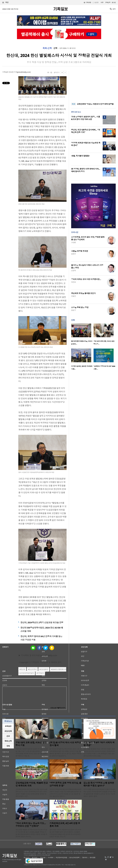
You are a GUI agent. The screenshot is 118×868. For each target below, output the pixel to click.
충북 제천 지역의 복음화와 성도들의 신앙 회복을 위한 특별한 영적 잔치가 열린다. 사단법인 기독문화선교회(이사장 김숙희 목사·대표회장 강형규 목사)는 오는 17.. (65, 833)
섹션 (5, 2)
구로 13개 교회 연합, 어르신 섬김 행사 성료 (31, 744)
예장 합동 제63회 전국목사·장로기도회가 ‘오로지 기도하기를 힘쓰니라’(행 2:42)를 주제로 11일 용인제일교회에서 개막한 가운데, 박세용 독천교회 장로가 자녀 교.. (31, 833)
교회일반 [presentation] (8, 726)
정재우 (73, 254)
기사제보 (51, 858)
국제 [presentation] (8, 746)
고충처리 (85, 858)
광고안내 (35, 858)
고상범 (73, 242)
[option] (82, 335)
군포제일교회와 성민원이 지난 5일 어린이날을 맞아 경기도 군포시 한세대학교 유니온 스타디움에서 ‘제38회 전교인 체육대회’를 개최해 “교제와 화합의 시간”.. (31, 793)
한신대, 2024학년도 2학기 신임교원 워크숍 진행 (42, 622)
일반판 (96, 2)
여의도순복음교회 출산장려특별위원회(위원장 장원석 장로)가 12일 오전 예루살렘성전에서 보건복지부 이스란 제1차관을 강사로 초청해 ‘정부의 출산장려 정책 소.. (65, 793)
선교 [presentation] (8, 736)
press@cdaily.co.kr (24, 72)
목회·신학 (47, 48)
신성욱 (73, 271)
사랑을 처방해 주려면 (80, 251)
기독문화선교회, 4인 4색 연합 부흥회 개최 (65, 825)
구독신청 (108, 2)
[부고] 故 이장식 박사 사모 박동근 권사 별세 (65, 744)
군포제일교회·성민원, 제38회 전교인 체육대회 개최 (32, 784)
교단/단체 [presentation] (8, 731)
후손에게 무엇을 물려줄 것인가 (83, 293)
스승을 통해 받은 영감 (80, 307)
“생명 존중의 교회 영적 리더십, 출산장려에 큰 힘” (65, 784)
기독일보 (41, 673)
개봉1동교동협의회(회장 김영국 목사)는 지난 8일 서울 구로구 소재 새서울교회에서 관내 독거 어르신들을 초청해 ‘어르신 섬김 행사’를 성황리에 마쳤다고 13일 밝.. (31, 752)
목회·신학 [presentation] (8, 741)
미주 (102, 2)
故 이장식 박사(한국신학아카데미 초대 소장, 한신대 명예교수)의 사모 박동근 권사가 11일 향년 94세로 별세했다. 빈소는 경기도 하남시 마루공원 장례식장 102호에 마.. (66, 752)
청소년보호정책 (74, 858)
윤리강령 (93, 858)
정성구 (73, 310)
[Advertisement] (93, 85)
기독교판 (88, 2)
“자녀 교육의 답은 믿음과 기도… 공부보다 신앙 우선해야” (31, 825)
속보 (74, 104)
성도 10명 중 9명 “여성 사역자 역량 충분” (99, 744)
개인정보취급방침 (61, 858)
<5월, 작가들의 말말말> (80, 156)
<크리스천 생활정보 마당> (58, 708)
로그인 (114, 2)
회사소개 (27, 858)
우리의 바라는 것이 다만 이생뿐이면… (86, 279)
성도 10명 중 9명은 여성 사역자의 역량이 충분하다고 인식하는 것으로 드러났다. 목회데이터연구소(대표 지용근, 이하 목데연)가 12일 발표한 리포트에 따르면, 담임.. (99, 752)
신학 (55, 48)
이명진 (73, 296)
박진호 (73, 282)
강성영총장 (44, 669)
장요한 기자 (13, 72)
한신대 (23, 669)
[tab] (8, 726)
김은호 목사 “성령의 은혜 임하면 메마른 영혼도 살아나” (99, 784)
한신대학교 (33, 669)
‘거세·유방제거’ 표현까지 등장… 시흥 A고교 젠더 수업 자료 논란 (86, 118)
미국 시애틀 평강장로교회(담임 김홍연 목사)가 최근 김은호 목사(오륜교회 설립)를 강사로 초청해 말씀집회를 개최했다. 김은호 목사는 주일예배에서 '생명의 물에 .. (100, 793)
